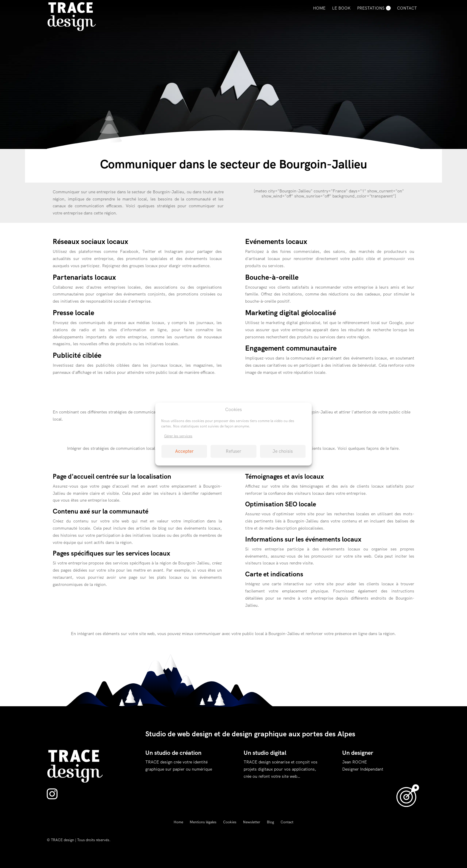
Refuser (233, 451)
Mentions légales (203, 822)
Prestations (371, 8)
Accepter (184, 451)
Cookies (230, 822)
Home (319, 8)
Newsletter (252, 822)
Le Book (341, 8)
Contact (407, 8)
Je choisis (283, 451)
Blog (270, 822)
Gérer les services (178, 436)
